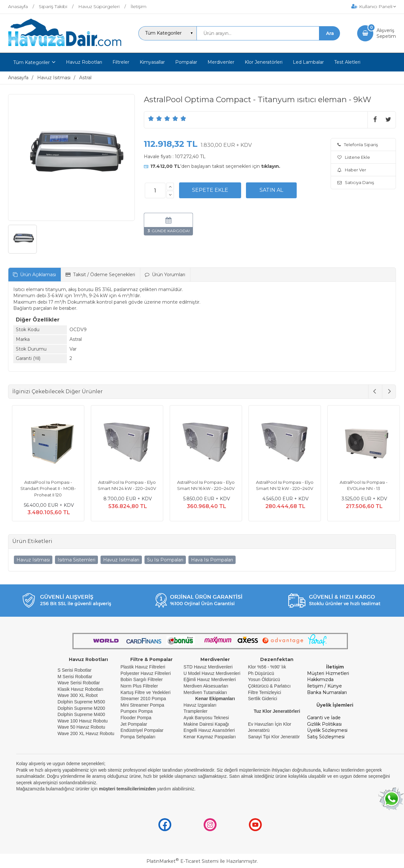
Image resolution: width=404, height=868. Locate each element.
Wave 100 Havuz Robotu (83, 721)
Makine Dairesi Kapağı (206, 724)
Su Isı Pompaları (165, 560)
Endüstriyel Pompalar (142, 730)
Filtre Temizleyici (264, 692)
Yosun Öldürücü (264, 679)
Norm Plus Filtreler (139, 686)
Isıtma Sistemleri (76, 560)
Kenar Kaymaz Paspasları (210, 737)
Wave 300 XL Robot (78, 695)
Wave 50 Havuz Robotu (82, 727)
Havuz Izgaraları (200, 705)
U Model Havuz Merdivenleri (212, 673)
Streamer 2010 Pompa (143, 699)
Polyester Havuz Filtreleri (146, 673)
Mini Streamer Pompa (142, 705)
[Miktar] (155, 190)
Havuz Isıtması (33, 560)
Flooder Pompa (136, 718)
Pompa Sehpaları (138, 737)
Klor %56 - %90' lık (267, 667)
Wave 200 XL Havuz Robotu (87, 733)
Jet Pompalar (134, 724)
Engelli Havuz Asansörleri (209, 730)
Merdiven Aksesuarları (206, 686)
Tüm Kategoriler (32, 62)
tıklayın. (271, 166)
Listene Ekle (354, 157)
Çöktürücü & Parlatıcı (269, 686)
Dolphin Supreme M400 (81, 714)
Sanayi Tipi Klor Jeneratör (274, 737)
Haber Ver (352, 170)
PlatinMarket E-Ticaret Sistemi (182, 861)
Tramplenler (196, 711)
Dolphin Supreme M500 (81, 702)
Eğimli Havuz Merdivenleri (210, 679)
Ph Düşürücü (261, 673)
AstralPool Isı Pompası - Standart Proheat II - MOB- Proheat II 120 (44, 488)
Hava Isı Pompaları (212, 560)
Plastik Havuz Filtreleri (143, 667)
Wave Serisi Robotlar (79, 683)
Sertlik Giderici (262, 699)
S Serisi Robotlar (74, 670)
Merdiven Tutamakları (205, 692)
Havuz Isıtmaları (121, 560)
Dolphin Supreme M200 (82, 708)
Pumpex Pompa (137, 711)
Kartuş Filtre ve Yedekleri (146, 692)
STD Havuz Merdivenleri (208, 667)
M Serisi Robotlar (75, 677)
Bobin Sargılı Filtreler (142, 679)
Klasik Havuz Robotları (80, 689)
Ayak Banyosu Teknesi (206, 718)
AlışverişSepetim (386, 33)
